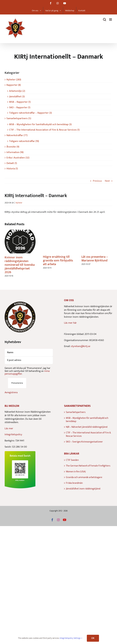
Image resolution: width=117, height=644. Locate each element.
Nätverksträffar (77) (17, 135)
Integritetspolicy (13, 434)
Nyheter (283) (14, 80)
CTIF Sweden (72, 460)
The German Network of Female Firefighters (88, 466)
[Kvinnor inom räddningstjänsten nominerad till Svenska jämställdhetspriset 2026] (20, 232)
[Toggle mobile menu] (111, 19)
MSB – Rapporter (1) (20, 102)
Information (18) (15, 152)
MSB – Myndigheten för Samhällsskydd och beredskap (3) (40, 124)
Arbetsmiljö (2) (17, 91)
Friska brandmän (74, 483)
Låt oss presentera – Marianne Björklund (95, 259)
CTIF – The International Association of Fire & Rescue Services (88, 434)
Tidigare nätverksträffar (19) (24, 141)
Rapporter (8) (14, 85)
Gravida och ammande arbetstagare (84, 477)
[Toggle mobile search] (105, 19)
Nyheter (19, 203)
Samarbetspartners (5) (19, 118)
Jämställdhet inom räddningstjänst (83, 489)
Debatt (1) (12, 163)
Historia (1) (12, 169)
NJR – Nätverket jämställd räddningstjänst (87, 427)
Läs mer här (70, 323)
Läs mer (9, 428)
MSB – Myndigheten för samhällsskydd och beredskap (87, 420)
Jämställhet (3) (17, 97)
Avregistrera (11, 392)
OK (93, 638)
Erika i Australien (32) (18, 158)
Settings (78, 638)
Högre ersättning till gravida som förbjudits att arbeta (58, 260)
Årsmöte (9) (13, 147)
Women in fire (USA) (76, 472)
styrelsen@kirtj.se (81, 346)
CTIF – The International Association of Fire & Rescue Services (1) (44, 130)
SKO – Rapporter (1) (20, 108)
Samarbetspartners (76, 412)
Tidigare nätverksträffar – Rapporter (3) (30, 113)
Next (107, 181)
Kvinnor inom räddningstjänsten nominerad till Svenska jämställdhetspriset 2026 (20, 265)
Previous (97, 181)
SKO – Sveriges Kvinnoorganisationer (84, 442)
